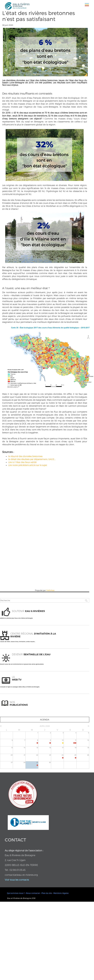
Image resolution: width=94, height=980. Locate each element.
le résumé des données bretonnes (25, 456)
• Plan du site (46, 893)
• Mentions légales (61, 893)
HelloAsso (50, 590)
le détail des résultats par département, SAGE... (32, 459)
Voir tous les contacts (17, 880)
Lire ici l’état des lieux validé (22, 462)
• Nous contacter (33, 893)
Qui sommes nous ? (16, 893)
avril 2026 (45, 726)
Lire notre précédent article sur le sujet (28, 465)
